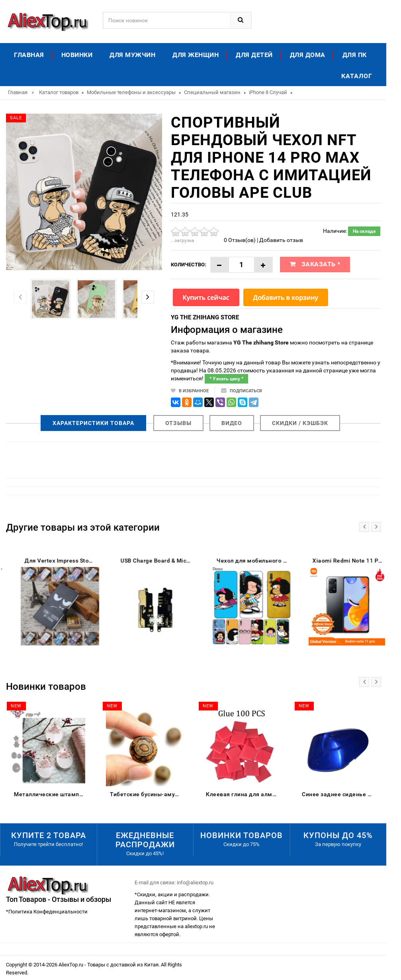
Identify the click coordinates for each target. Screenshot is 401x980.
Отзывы (178, 423)
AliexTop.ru (71, 965)
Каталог (357, 76)
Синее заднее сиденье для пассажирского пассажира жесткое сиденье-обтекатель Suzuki (339, 794)
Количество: (189, 265)
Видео (232, 423)
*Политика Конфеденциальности (47, 912)
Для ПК (355, 55)
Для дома (308, 55)
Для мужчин (132, 55)
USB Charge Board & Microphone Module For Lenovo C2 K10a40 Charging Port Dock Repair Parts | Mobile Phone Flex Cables (243, 561)
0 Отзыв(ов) (240, 240)
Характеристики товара (93, 423)
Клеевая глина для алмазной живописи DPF (243, 794)
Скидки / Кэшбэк (300, 423)
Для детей (254, 55)
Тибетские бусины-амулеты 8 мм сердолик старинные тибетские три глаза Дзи (147, 794)
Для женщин (196, 55)
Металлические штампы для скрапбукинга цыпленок (51, 794)
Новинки (77, 55)
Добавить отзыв (281, 240)
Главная (29, 55)
